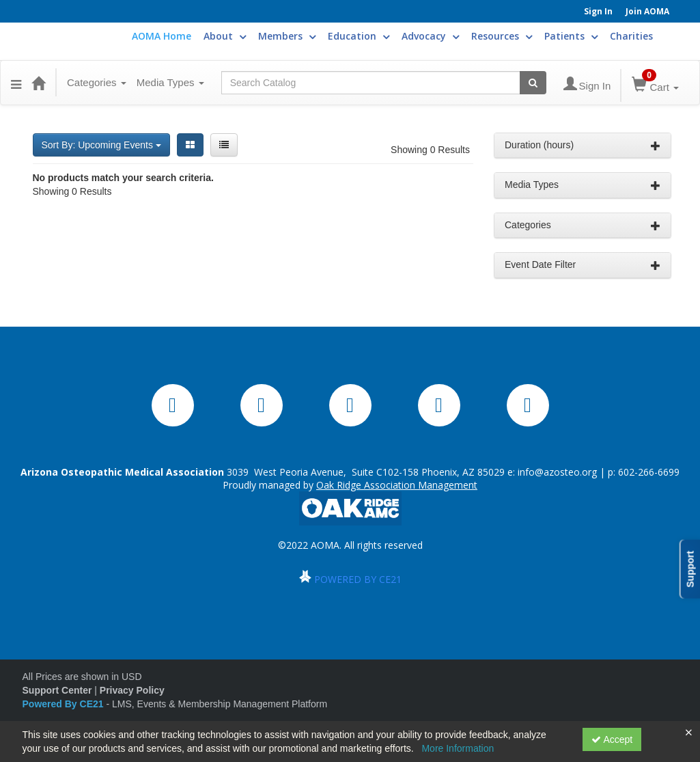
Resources (502, 36)
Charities (631, 36)
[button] (16, 83)
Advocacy (430, 36)
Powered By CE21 (65, 704)
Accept (612, 739)
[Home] (38, 83)
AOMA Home (162, 36)
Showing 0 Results (430, 150)
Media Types (170, 82)
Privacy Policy (132, 690)
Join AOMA (647, 11)
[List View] (224, 145)
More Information (458, 748)
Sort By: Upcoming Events (101, 145)
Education (359, 36)
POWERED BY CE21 (358, 579)
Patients (571, 36)
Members (287, 36)
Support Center (57, 690)
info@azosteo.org (557, 472)
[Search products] (533, 83)
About (225, 36)
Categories (97, 82)
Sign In (598, 11)
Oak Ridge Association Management (397, 485)
